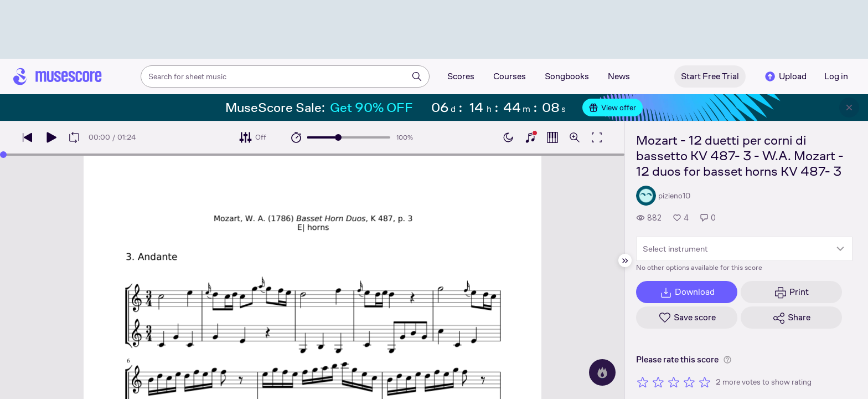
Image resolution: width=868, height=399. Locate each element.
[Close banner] (849, 108)
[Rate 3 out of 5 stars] (674, 382)
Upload (785, 76)
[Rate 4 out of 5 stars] (689, 382)
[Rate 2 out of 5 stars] (658, 382)
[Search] (417, 76)
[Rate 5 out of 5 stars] (705, 382)
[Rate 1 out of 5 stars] (643, 382)
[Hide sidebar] (625, 260)
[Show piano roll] (552, 137)
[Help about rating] (727, 360)
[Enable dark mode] (508, 137)
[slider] (338, 137)
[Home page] (58, 76)
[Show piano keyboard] (530, 137)
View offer (613, 108)
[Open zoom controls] (575, 137)
